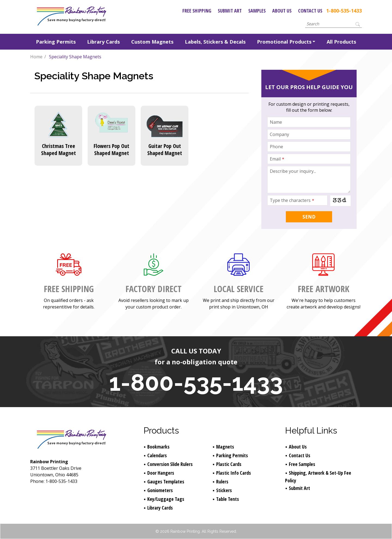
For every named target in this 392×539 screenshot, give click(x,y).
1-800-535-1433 (344, 11)
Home (36, 57)
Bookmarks (158, 447)
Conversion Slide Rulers (170, 464)
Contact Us (310, 11)
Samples (257, 11)
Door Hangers (161, 473)
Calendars (157, 455)
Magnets (225, 447)
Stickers (224, 490)
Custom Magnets (152, 42)
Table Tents (228, 499)
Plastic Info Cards (234, 473)
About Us (282, 11)
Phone (276, 147)
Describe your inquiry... (293, 171)
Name (276, 122)
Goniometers (160, 490)
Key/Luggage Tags (166, 499)
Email (277, 159)
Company (279, 134)
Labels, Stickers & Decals (215, 42)
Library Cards (103, 42)
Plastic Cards (229, 464)
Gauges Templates (166, 482)
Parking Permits (56, 42)
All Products (341, 42)
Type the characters (292, 200)
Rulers (222, 482)
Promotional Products (284, 42)
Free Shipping (197, 11)
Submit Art (230, 11)
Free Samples (302, 464)
